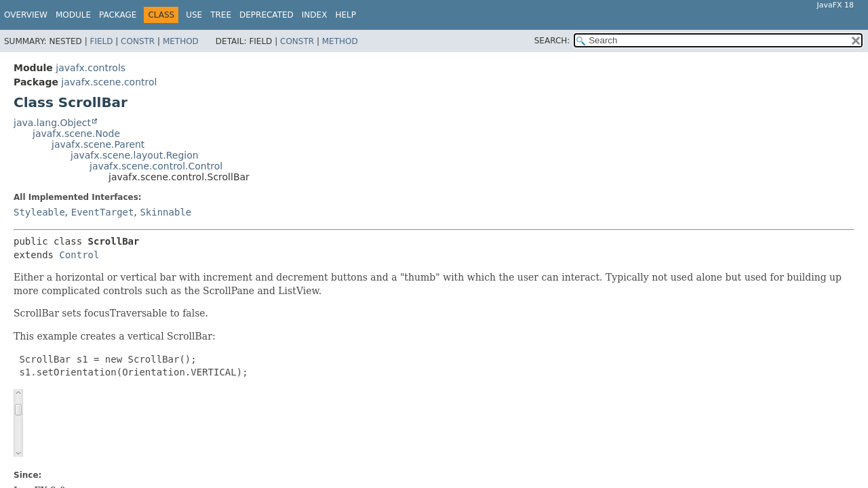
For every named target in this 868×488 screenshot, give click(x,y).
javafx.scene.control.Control (156, 166)
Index (315, 15)
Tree (221, 15)
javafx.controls (91, 68)
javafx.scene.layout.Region (135, 155)
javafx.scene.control (109, 82)
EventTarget (103, 212)
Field (101, 41)
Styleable (39, 212)
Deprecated (267, 15)
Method (181, 41)
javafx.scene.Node (76, 134)
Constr (138, 41)
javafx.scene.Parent (98, 144)
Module (73, 15)
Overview (26, 15)
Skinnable (165, 212)
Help (346, 15)
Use (194, 15)
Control (79, 255)
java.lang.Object (52, 123)
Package (118, 15)
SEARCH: (552, 41)
